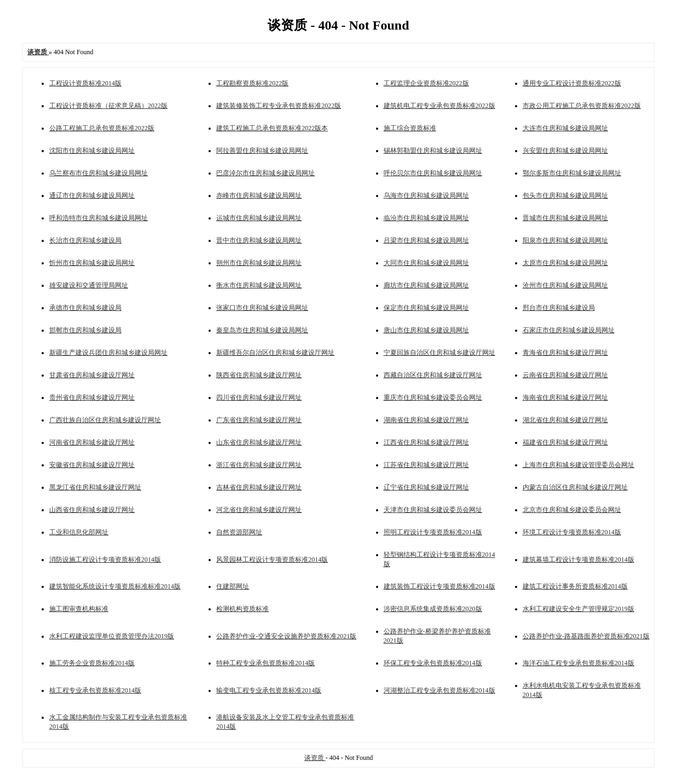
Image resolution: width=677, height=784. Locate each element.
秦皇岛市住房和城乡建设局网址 (262, 330)
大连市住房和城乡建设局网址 (565, 128)
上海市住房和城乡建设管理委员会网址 (578, 465)
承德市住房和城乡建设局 (85, 308)
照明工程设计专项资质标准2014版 (433, 532)
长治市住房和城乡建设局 (85, 240)
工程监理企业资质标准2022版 (426, 83)
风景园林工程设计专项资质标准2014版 (272, 560)
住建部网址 (233, 586)
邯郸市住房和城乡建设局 (85, 330)
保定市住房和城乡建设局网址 (426, 308)
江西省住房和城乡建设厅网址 (426, 442)
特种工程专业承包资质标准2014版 (265, 663)
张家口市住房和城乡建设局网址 (262, 308)
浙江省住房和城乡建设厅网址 (259, 465)
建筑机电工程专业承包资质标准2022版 (439, 106)
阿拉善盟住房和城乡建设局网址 (262, 151)
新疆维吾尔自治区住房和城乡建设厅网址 (275, 353)
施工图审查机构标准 (79, 609)
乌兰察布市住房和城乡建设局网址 (99, 173)
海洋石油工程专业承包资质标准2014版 (578, 663)
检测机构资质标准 (242, 609)
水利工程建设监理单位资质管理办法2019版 (112, 636)
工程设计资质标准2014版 (85, 83)
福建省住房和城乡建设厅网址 (565, 442)
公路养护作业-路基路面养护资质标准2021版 (586, 636)
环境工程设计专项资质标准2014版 (572, 532)
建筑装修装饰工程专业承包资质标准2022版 (279, 106)
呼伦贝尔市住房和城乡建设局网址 (433, 173)
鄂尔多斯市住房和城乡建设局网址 (572, 173)
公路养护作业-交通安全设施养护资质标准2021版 (286, 636)
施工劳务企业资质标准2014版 (92, 663)
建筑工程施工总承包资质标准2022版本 (272, 128)
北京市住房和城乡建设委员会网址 (572, 510)
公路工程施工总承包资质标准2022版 (102, 128)
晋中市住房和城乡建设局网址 (259, 240)
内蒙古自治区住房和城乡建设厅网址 (575, 487)
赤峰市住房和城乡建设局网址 (259, 195)
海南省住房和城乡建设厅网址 (565, 397)
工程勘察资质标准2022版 (252, 83)
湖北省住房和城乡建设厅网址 (565, 420)
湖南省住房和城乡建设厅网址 (426, 420)
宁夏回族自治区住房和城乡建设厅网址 (439, 353)
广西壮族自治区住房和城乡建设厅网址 (105, 420)
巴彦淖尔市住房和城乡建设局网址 (265, 173)
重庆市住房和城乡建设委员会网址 (433, 397)
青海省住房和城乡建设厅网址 (565, 353)
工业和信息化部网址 (79, 532)
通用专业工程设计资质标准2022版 (572, 83)
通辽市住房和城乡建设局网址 (92, 195)
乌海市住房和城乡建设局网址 (426, 195)
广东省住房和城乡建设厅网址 (259, 420)
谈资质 (315, 758)
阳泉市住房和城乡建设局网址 (565, 240)
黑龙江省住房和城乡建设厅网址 (95, 487)
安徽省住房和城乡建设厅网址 (92, 465)
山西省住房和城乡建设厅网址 (92, 510)
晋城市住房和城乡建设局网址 (565, 218)
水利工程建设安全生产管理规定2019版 (578, 609)
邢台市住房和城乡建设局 (559, 308)
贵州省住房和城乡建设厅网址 (92, 397)
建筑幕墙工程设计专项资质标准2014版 (578, 560)
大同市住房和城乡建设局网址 (426, 263)
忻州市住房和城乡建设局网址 (92, 263)
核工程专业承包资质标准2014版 (95, 690)
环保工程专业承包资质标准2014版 (433, 663)
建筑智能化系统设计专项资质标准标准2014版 (115, 586)
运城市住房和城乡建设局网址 (259, 218)
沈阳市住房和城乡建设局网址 (92, 151)
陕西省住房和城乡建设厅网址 (259, 375)
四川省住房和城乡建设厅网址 (259, 397)
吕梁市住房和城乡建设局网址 (426, 240)
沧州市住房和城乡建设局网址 (565, 285)
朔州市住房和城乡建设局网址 (259, 263)
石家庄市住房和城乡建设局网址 (569, 330)
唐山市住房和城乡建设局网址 (426, 330)
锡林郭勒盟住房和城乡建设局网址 (433, 151)
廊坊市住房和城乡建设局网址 (426, 285)
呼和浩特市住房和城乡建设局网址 (99, 218)
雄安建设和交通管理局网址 (89, 285)
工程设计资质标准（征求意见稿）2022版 (108, 106)
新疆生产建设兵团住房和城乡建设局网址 (108, 353)
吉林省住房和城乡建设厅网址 (259, 487)
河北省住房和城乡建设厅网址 (259, 510)
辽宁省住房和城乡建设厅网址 (426, 487)
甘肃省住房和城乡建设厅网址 (92, 375)
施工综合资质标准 (410, 128)
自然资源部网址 (239, 532)
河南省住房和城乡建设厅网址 (92, 442)
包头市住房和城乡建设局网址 (565, 195)
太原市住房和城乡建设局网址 (565, 263)
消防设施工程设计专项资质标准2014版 (105, 560)
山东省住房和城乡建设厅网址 (259, 442)
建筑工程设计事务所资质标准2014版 (575, 586)
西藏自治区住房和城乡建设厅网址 (433, 375)
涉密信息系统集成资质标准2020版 (433, 609)
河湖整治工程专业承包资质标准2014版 (439, 690)
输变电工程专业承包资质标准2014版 (269, 690)
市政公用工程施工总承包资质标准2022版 (582, 106)
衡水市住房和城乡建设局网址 (259, 285)
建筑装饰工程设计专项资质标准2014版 (439, 586)
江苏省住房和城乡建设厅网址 (426, 465)
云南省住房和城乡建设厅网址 (565, 375)
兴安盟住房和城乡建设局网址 (565, 151)
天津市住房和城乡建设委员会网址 (433, 510)
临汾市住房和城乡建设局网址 (426, 218)
